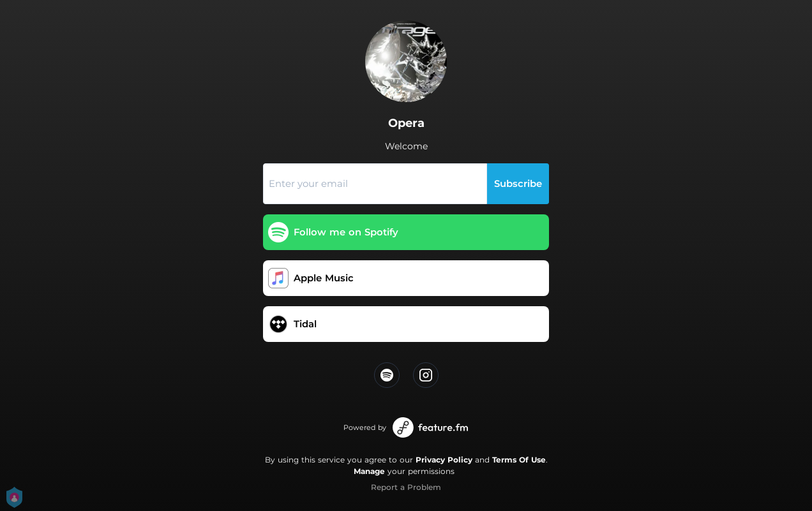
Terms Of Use (519, 460)
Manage (369, 471)
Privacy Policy (444, 460)
